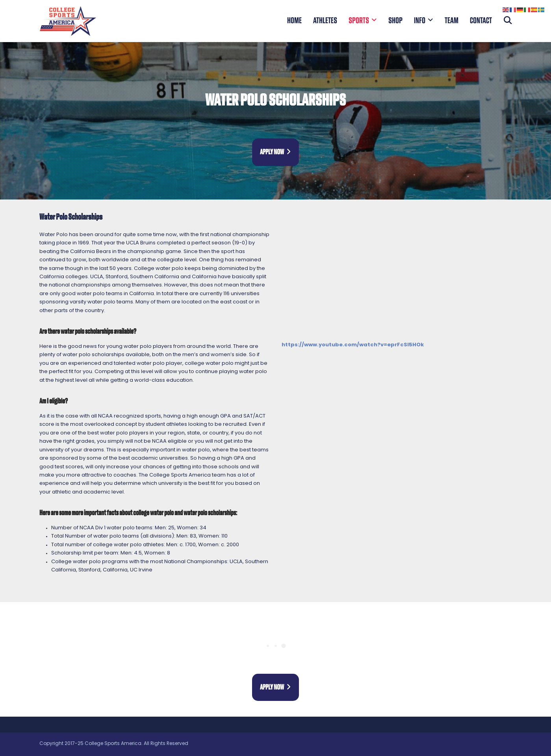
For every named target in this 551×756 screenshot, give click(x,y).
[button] (508, 21)
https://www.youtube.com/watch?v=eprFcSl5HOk (353, 345)
